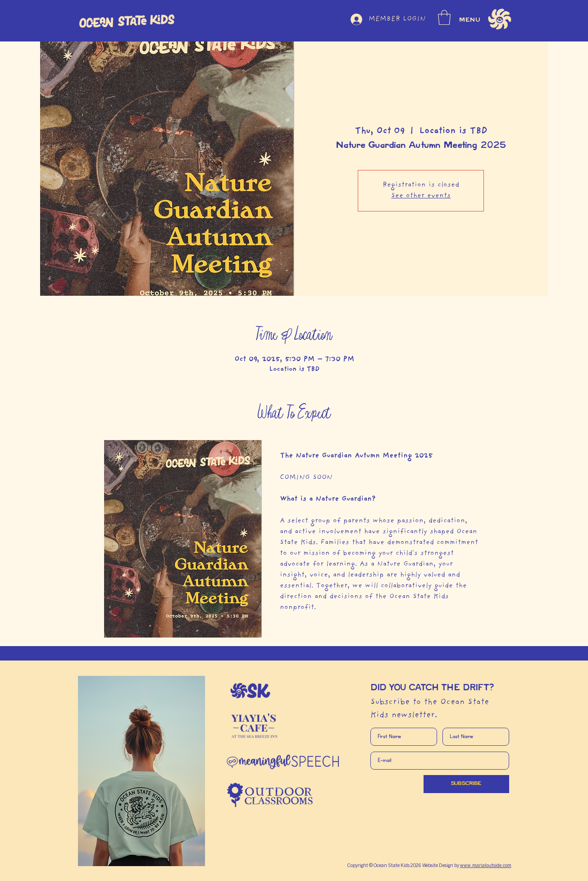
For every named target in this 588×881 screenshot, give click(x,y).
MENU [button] (470, 20)
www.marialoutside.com (486, 866)
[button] (444, 17)
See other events (421, 196)
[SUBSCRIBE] (466, 784)
